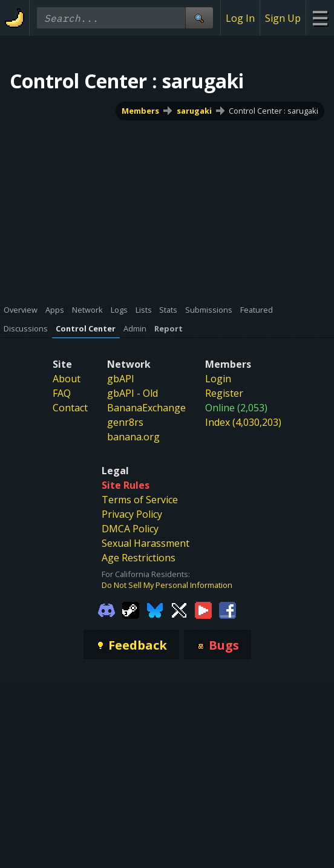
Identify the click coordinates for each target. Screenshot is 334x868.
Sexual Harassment (146, 543)
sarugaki (194, 111)
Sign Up (283, 18)
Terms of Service (140, 500)
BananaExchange (146, 408)
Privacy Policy (132, 514)
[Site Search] (199, 18)
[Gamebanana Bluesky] (155, 609)
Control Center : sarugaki (273, 111)
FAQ (62, 393)
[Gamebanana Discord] (106, 609)
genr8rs (125, 422)
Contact (70, 408)
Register (224, 393)
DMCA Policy (130, 529)
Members (140, 111)
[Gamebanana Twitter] (179, 609)
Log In (240, 18)
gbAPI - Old (133, 393)
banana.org (133, 437)
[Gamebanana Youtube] (203, 609)
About (67, 379)
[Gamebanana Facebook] (228, 609)
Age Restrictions (139, 558)
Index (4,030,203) (243, 422)
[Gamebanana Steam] (131, 609)
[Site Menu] (320, 18)
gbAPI (121, 379)
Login (218, 379)
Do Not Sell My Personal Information (167, 585)
